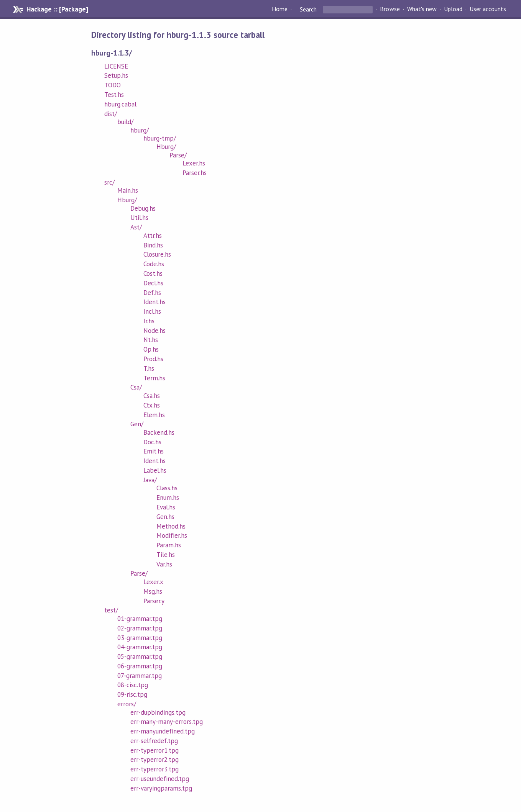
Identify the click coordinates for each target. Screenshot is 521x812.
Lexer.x (153, 582)
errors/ (127, 704)
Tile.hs (166, 555)
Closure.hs (157, 254)
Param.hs (169, 545)
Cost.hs (153, 273)
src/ (109, 182)
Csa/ (136, 387)
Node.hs (154, 331)
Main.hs (128, 190)
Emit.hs (154, 451)
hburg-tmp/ (160, 138)
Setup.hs (116, 75)
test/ (111, 610)
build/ (125, 122)
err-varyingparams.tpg (161, 788)
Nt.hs (151, 340)
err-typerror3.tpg (154, 769)
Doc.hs (152, 442)
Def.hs (152, 293)
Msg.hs (153, 591)
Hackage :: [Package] (57, 9)
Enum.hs (168, 498)
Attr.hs (153, 236)
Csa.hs (152, 396)
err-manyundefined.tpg (163, 731)
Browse (390, 9)
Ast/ (136, 227)
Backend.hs (159, 432)
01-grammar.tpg (140, 619)
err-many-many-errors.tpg (167, 722)
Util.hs (139, 218)
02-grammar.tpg (140, 628)
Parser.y (154, 601)
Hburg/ (166, 147)
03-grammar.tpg (140, 638)
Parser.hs (195, 173)
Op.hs (151, 349)
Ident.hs (154, 302)
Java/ (150, 480)
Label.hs (155, 470)
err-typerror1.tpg (154, 750)
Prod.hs (153, 359)
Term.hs (154, 378)
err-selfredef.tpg (154, 741)
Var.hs (164, 564)
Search (308, 9)
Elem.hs (154, 415)
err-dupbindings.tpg (158, 712)
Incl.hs (152, 311)
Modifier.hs (172, 535)
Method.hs (171, 526)
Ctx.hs (152, 405)
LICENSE (116, 66)
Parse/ (178, 155)
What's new (422, 9)
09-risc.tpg (132, 694)
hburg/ (140, 130)
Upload (453, 9)
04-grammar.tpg (140, 647)
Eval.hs (166, 507)
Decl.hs (153, 283)
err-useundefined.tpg (160, 779)
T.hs (149, 368)
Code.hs (154, 264)
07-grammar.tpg (140, 676)
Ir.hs (149, 321)
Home (280, 9)
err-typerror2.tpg (154, 760)
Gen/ (137, 424)
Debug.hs (143, 208)
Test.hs (114, 95)
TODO (113, 85)
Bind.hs (153, 245)
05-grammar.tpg (140, 656)
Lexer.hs (194, 163)
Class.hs (167, 488)
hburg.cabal (120, 104)
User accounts (488, 9)
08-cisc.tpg (133, 685)
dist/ (111, 114)
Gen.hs (165, 517)
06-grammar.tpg (140, 666)
